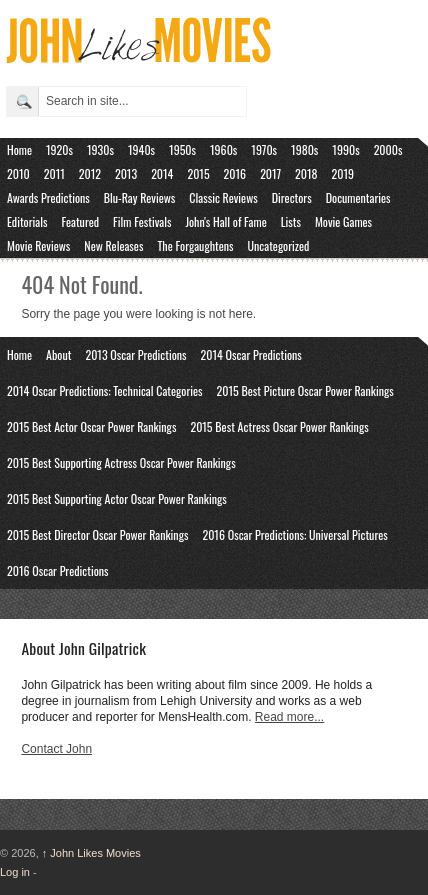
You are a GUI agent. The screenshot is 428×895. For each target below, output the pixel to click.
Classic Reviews (223, 197)
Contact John (56, 749)
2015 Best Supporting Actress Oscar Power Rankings (121, 462)
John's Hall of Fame (225, 221)
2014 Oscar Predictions (251, 354)
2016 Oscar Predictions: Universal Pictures (294, 534)
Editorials (27, 221)
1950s (182, 149)
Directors (292, 197)
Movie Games (343, 221)
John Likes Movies (91, 853)
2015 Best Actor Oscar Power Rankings (91, 426)
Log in (15, 872)
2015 (198, 173)
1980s (304, 149)
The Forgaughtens (195, 245)
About (58, 354)
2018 (306, 173)
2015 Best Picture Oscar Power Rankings (305, 390)
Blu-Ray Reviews (140, 197)
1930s (100, 149)
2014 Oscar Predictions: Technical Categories (105, 390)
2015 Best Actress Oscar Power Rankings (279, 426)
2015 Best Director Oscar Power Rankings (97, 534)
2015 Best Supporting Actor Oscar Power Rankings (117, 498)
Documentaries (358, 197)
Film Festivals (142, 221)
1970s (264, 149)
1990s (345, 149)
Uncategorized (279, 245)
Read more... (289, 717)
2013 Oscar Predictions (135, 354)
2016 (235, 173)
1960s (223, 149)
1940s (141, 149)
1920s (59, 149)
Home (19, 149)
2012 (90, 173)
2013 (126, 173)
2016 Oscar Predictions (58, 570)
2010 (18, 173)
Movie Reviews (38, 245)
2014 (162, 173)
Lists (291, 221)
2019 (343, 173)
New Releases (113, 245)
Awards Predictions (48, 197)
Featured (80, 221)
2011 (54, 173)
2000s (388, 149)
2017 (270, 173)
